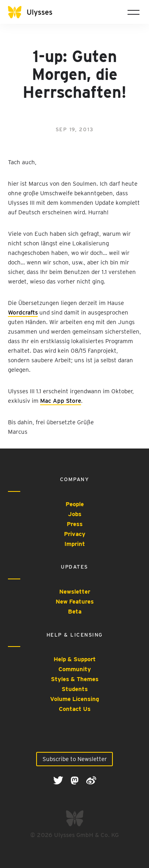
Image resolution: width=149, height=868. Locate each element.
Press (75, 524)
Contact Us (75, 709)
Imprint (75, 544)
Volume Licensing (74, 699)
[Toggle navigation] (134, 12)
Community (75, 669)
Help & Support (75, 659)
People (75, 504)
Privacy (75, 534)
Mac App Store (61, 401)
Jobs (75, 514)
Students (75, 689)
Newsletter (75, 592)
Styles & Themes (75, 679)
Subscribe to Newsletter (75, 759)
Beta (75, 612)
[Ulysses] (36, 12)
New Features (75, 602)
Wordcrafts (23, 313)
